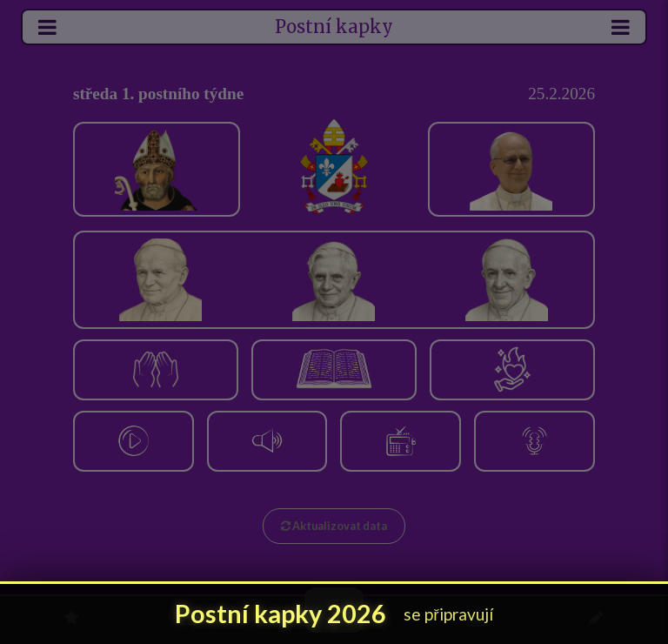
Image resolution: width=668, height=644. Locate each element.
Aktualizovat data (334, 526)
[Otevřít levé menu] (48, 27)
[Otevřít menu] (620, 27)
